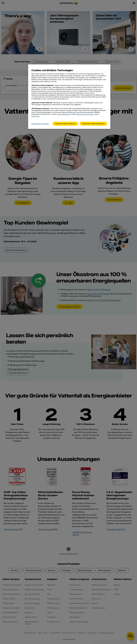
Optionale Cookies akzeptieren (93, 124)
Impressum (36, 116)
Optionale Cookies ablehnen (65, 124)
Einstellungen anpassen (40, 124)
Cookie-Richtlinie (63, 114)
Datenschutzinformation (85, 114)
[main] (69, 97)
